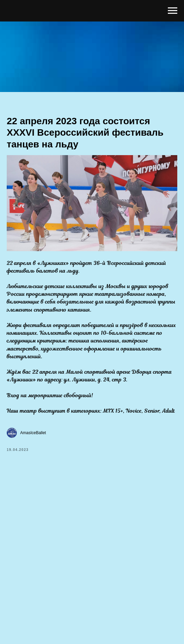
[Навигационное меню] (173, 11)
